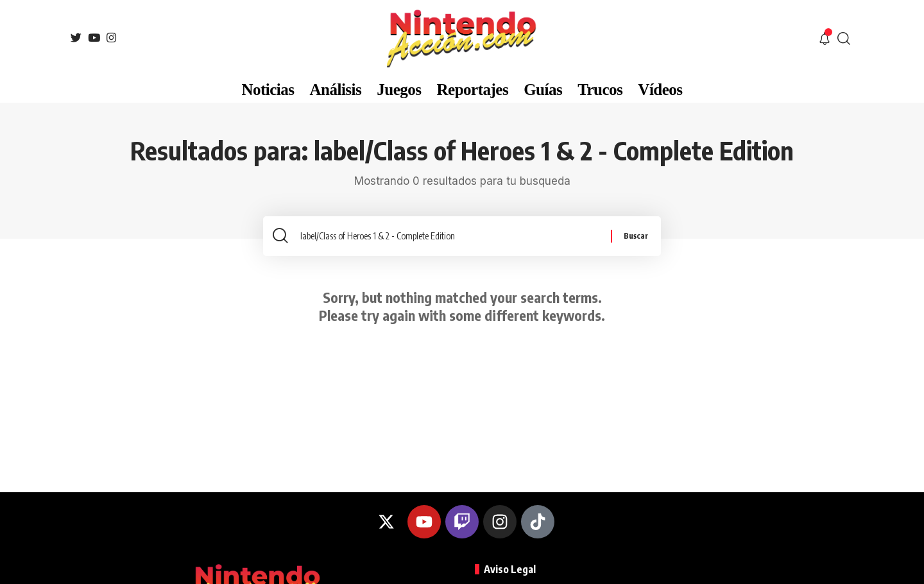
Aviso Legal (510, 569)
